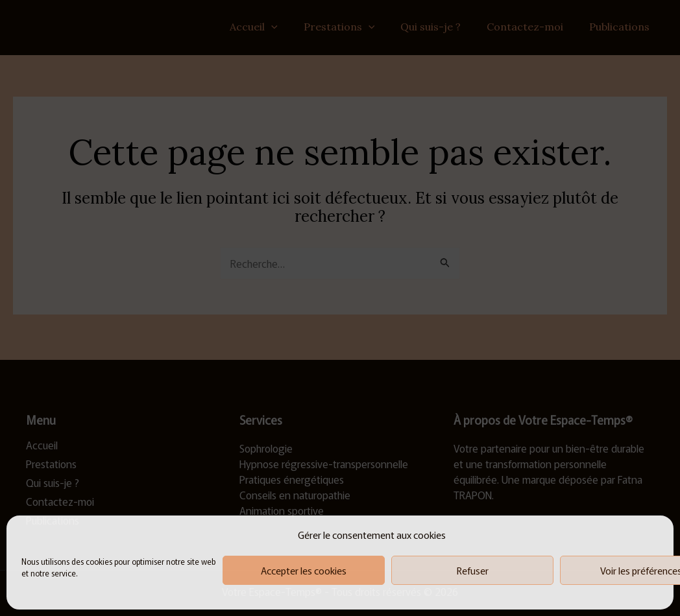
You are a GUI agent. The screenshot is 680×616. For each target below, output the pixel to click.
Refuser (473, 570)
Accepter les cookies (304, 570)
